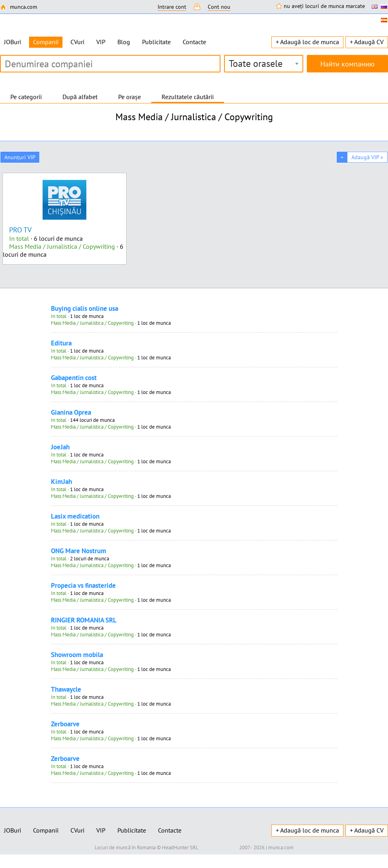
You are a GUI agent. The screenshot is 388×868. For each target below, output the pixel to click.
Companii (46, 830)
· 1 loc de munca (77, 316)
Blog (124, 42)
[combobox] (264, 64)
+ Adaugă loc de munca (307, 42)
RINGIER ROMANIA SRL (84, 620)
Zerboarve (65, 724)
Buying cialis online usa (85, 308)
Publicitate (156, 42)
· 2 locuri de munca (80, 559)
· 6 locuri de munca (46, 238)
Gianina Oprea (71, 412)
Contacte (194, 42)
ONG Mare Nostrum (79, 551)
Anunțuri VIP (20, 157)
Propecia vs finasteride (83, 585)
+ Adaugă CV (367, 42)
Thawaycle (66, 689)
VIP (101, 42)
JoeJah (60, 447)
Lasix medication (75, 516)
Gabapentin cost (74, 378)
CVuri (77, 42)
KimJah (61, 482)
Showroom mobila (77, 655)
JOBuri (13, 42)
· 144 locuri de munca (83, 420)
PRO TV (20, 230)
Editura (61, 343)
